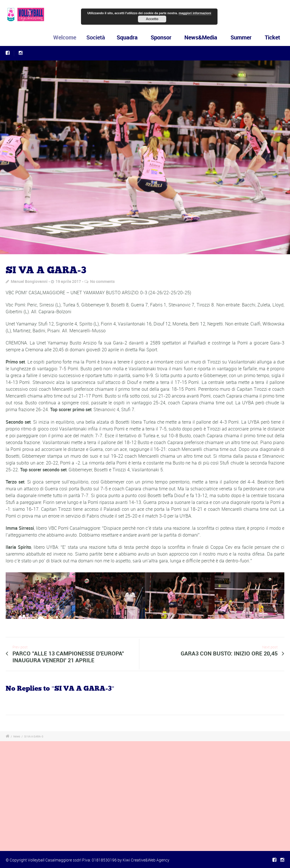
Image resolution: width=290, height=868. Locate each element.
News (17, 736)
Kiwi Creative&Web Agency (146, 860)
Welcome (69, 37)
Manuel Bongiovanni (29, 281)
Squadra (129, 37)
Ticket (272, 37)
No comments (102, 281)
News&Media (201, 37)
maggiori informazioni (195, 13)
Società (99, 37)
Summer (241, 37)
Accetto (152, 19)
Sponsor (161, 37)
